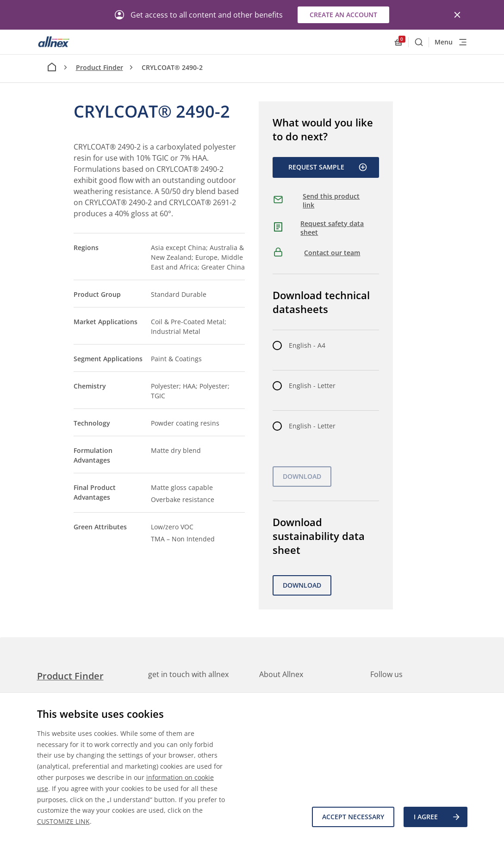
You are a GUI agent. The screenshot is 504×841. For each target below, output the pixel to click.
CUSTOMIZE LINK (63, 821)
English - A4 (307, 345)
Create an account (343, 15)
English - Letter (312, 386)
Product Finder (100, 67)
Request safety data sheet (332, 228)
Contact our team (332, 253)
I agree (437, 817)
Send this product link (331, 201)
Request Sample (328, 167)
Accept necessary (353, 817)
